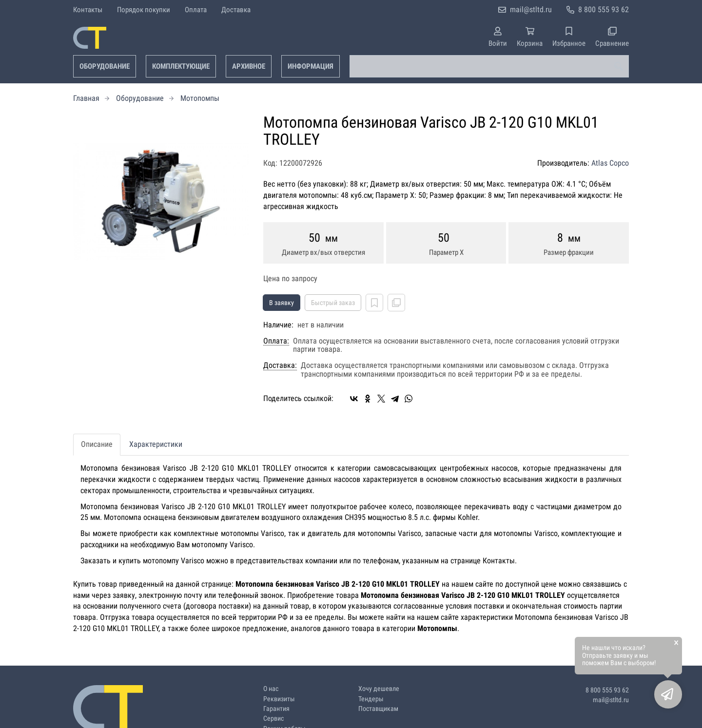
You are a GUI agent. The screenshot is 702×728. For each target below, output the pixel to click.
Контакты (88, 10)
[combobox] (489, 66)
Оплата (196, 10)
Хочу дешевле (379, 689)
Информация (311, 66)
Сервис (273, 718)
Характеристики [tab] (156, 444)
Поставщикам (378, 709)
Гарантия (276, 709)
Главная (86, 98)
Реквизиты (279, 699)
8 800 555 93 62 (604, 10)
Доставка (236, 10)
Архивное (249, 66)
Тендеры (371, 699)
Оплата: (276, 341)
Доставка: (280, 365)
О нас (271, 689)
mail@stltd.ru (531, 10)
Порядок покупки (144, 10)
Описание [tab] (97, 444)
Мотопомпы (200, 98)
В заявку (282, 303)
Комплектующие (181, 66)
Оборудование (105, 66)
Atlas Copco (610, 163)
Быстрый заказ (333, 303)
